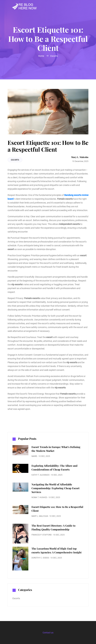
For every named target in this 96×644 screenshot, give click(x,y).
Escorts (54, 56)
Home (41, 56)
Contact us (48, 633)
